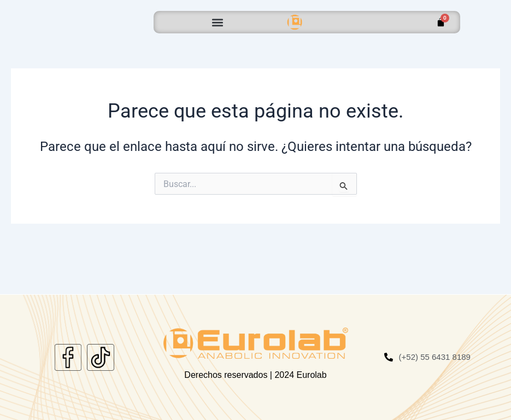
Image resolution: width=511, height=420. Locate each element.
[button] (218, 22)
